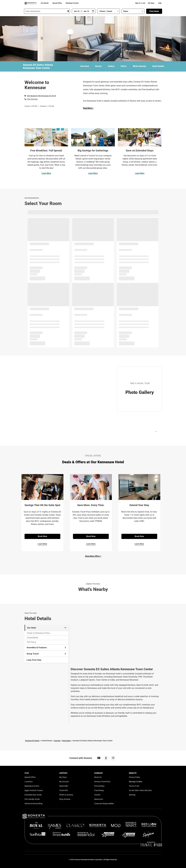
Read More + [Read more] (88, 108)
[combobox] (47, 11)
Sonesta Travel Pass (102, 782)
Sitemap (132, 795)
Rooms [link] (98, 66)
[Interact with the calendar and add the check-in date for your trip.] (93, 11)
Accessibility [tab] (33, 638)
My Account (64, 782)
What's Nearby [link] (139, 66)
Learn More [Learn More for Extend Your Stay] (139, 544)
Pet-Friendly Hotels (32, 799)
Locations (29, 782)
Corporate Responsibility (104, 804)
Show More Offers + (93, 556)
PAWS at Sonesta (66, 795)
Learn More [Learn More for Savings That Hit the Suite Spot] (42, 544)
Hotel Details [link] (158, 66)
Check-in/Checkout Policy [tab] (38, 633)
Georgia (57, 741)
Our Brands (45, 3)
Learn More (46, 173)
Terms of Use (134, 786)
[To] (87, 11)
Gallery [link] (111, 66)
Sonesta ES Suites (32, 741)
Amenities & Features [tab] (47, 648)
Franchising (99, 790)
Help (160, 3)
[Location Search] (47, 11)
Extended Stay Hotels (33, 795)
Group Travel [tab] (47, 654)
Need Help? (64, 786)
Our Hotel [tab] (47, 628)
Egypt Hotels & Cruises (34, 790)
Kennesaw (66, 741)
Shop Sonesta (65, 799)
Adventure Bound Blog (34, 804)
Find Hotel (154, 11)
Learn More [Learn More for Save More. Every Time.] (91, 544)
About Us (98, 777)
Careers (97, 795)
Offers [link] (124, 66)
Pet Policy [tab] (31, 642)
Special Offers (57, 3)
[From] (76, 11)
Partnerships (99, 786)
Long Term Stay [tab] (34, 660)
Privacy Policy (134, 777)
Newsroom (99, 799)
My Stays (151, 3)
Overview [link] (85, 66)
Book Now (42, 536)
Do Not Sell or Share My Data (140, 790)
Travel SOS (64, 790)
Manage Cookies (136, 782)
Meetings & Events (72, 3)
